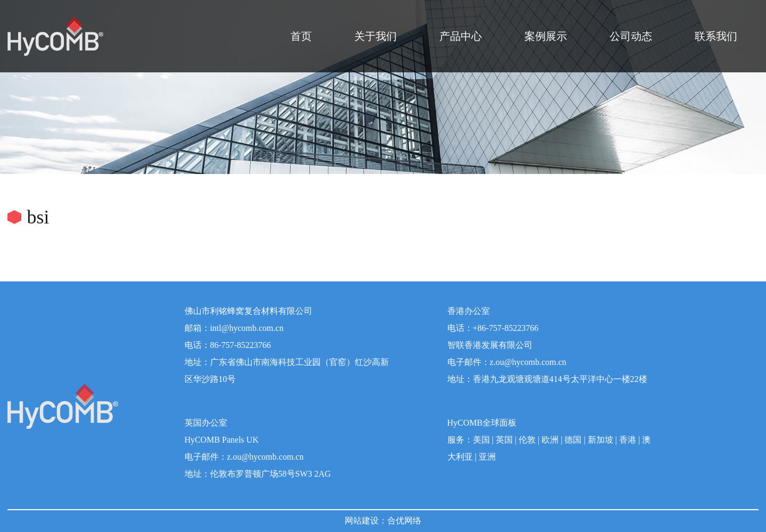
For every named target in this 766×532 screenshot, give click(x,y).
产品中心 (461, 36)
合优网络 (404, 521)
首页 (301, 36)
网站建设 (362, 521)
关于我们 (376, 36)
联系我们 (716, 36)
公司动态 (631, 36)
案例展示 (546, 36)
